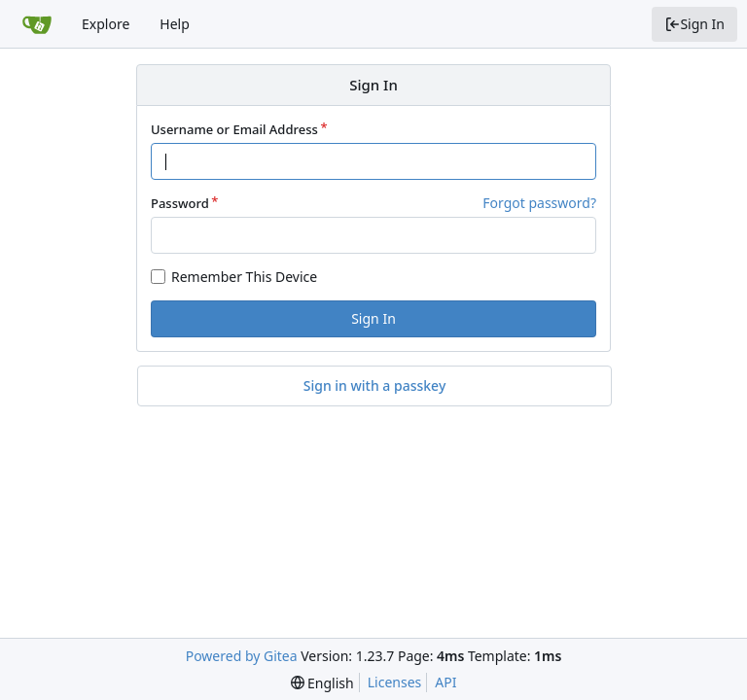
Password (180, 203)
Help (175, 24)
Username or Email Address (234, 129)
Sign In (694, 24)
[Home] (37, 24)
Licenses (395, 682)
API (445, 682)
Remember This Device (244, 277)
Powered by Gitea (242, 656)
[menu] (322, 683)
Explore (106, 24)
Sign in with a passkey (375, 386)
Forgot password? (539, 203)
